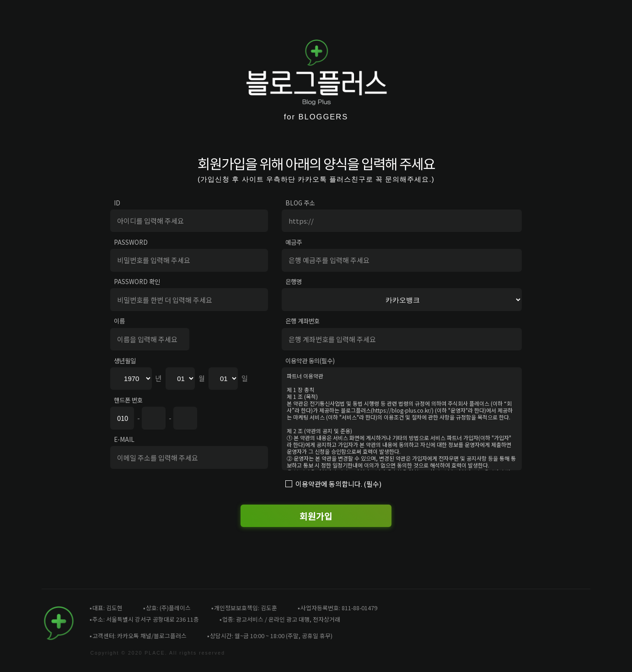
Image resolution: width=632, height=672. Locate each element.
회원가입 (316, 516)
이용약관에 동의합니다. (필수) (338, 484)
